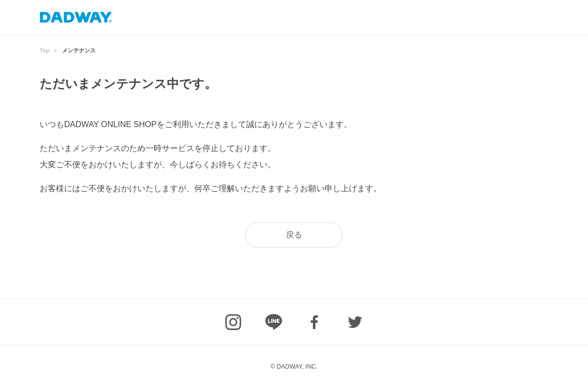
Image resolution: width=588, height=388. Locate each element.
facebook (314, 322)
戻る (294, 235)
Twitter (355, 322)
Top (45, 50)
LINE (274, 322)
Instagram (233, 322)
